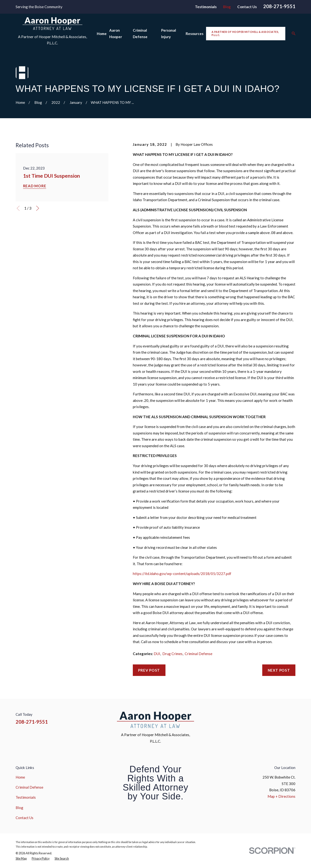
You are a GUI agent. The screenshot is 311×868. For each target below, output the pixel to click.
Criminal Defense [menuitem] (140, 33)
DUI (157, 654)
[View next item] (38, 208)
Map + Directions (281, 796)
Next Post (279, 670)
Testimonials (206, 7)
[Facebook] (258, 718)
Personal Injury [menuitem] (169, 33)
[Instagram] (270, 718)
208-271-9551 (279, 6)
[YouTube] (281, 718)
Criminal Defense (198, 654)
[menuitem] (21, 859)
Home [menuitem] (102, 34)
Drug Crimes (172, 654)
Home (20, 777)
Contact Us (247, 7)
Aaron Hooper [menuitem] (116, 33)
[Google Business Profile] (293, 718)
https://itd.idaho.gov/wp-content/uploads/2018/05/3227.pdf (182, 574)
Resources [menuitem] (195, 34)
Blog (227, 7)
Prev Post (149, 670)
